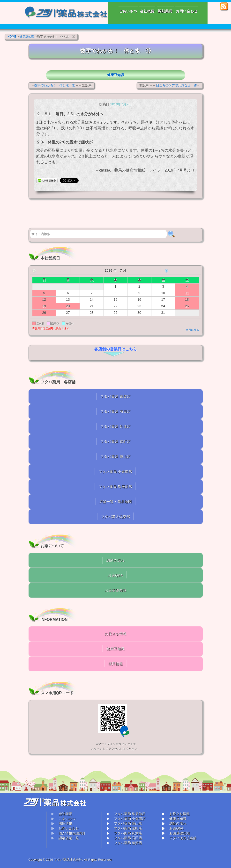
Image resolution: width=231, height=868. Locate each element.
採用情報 (116, 664)
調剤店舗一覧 (69, 838)
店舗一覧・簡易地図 (115, 502)
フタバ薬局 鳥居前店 (116, 487)
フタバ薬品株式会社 (68, 860)
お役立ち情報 (116, 634)
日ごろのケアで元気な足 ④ (176, 85)
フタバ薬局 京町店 (115, 442)
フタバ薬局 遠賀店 (115, 396)
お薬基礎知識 (116, 590)
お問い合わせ (69, 828)
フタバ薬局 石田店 (115, 411)
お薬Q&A (115, 575)
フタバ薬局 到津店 (115, 426)
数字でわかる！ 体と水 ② (55, 85)
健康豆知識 (116, 75)
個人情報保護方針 (72, 833)
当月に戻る (192, 330)
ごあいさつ (67, 819)
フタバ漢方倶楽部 (116, 517)
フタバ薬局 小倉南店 (116, 472)
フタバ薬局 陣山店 (115, 457)
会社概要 (65, 814)
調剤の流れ (115, 560)
